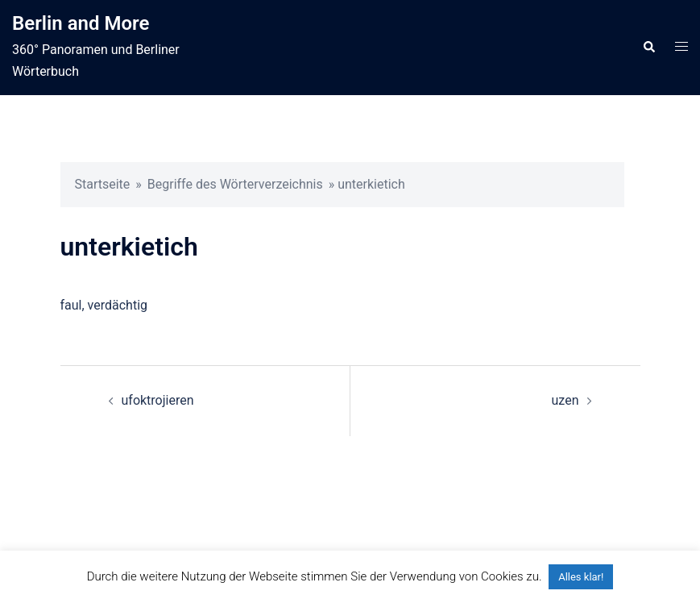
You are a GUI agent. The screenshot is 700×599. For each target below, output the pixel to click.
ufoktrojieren (158, 400)
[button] (648, 48)
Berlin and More (81, 23)
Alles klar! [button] (581, 577)
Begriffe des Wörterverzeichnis (235, 184)
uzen (565, 400)
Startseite (103, 184)
